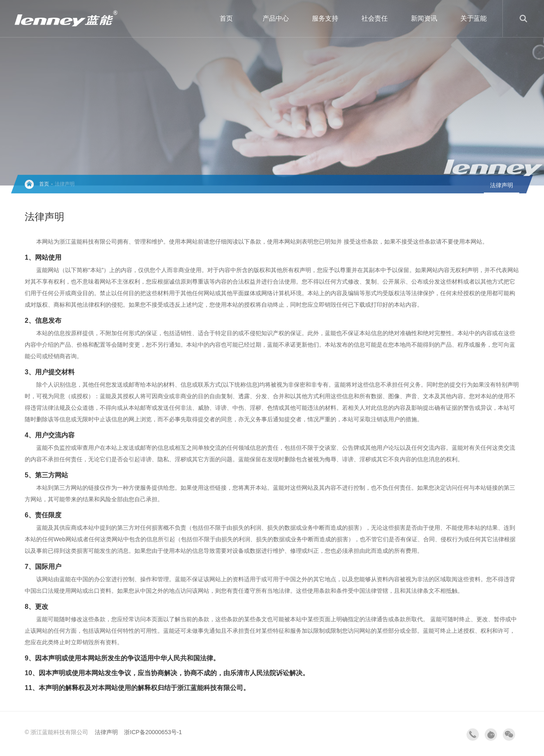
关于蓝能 (474, 18)
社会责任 (375, 18)
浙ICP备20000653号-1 (153, 732)
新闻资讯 (424, 18)
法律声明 (65, 184)
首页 (226, 18)
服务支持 (325, 18)
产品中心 (276, 18)
